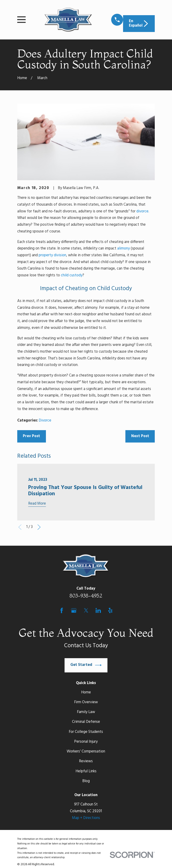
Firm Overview (86, 702)
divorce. (143, 211)
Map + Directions (86, 818)
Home (86, 692)
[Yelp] (110, 610)
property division (52, 255)
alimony (124, 249)
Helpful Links (86, 771)
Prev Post (31, 436)
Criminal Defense (86, 722)
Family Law (86, 712)
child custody (72, 275)
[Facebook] (62, 610)
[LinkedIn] (98, 610)
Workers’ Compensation (86, 752)
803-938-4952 (86, 596)
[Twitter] (86, 610)
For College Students (86, 732)
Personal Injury (86, 742)
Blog (86, 781)
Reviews (86, 761)
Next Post (140, 436)
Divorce (45, 421)
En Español (139, 24)
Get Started (86, 665)
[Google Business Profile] (74, 610)
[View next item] (39, 527)
